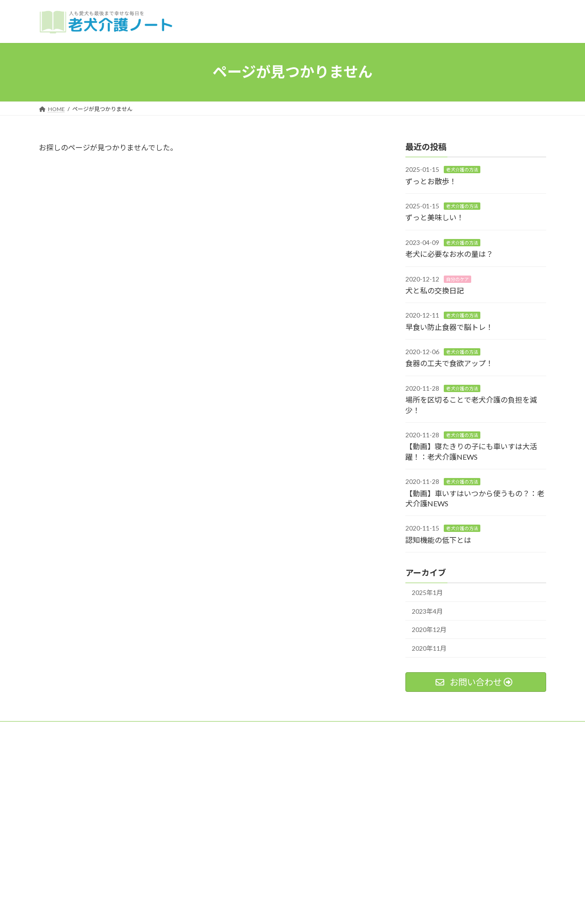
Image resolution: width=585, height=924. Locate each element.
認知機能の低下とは (438, 539)
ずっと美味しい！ (435, 217)
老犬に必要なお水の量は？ (449, 254)
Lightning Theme (290, 908)
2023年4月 (427, 611)
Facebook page (466, 776)
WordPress (243, 908)
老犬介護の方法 (462, 170)
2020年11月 (429, 648)
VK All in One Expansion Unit (351, 908)
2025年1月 (427, 592)
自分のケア (457, 279)
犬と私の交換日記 (435, 290)
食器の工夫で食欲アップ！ (449, 363)
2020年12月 (429, 629)
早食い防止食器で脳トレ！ (449, 327)
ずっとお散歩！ (431, 181)
